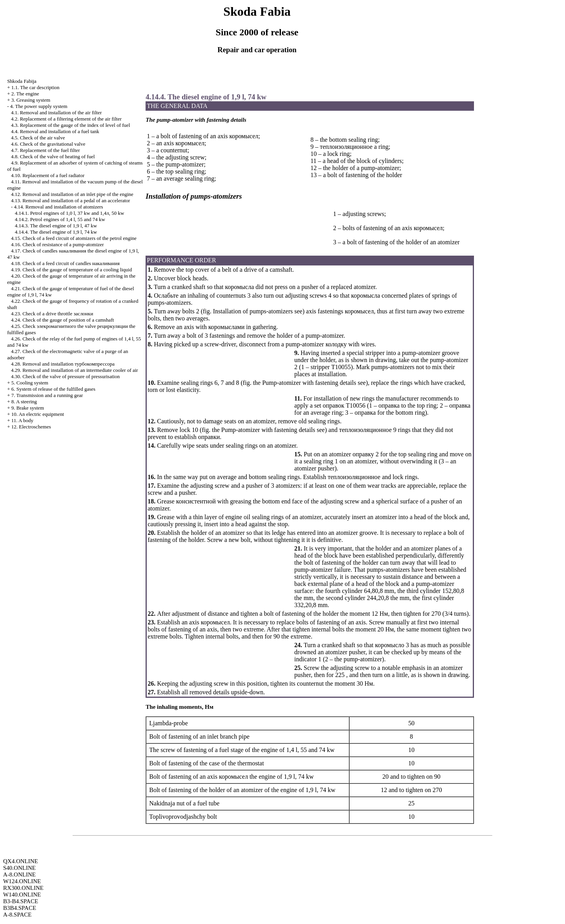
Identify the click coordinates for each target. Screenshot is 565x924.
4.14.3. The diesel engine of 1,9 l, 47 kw (56, 226)
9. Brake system (28, 408)
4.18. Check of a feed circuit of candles (65, 263)
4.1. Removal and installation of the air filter (56, 113)
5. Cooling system (30, 383)
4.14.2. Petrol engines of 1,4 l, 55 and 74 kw (60, 219)
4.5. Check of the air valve (38, 138)
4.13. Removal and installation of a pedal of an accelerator (71, 200)
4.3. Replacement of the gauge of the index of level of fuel (71, 125)
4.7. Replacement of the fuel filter (46, 150)
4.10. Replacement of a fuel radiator (48, 175)
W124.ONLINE (22, 881)
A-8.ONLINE (19, 875)
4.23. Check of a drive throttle (52, 314)
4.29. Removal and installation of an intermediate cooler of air (75, 370)
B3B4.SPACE (20, 908)
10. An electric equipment (38, 414)
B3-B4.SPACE (21, 901)
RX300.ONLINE (23, 888)
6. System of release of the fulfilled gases (53, 389)
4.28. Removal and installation (63, 364)
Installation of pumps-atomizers (253, 311)
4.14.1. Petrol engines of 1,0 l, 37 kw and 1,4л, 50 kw (70, 213)
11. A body (22, 420)
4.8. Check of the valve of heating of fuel (53, 156)
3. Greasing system (31, 100)
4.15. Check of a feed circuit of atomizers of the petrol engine (74, 238)
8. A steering (24, 402)
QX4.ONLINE (21, 861)
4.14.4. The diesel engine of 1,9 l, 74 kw (56, 232)
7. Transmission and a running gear (47, 395)
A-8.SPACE (17, 915)
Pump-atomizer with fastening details (309, 383)
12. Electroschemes (31, 427)
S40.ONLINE (19, 868)
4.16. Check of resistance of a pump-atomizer (57, 244)
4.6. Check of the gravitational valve (48, 144)
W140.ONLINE (22, 895)
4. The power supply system (39, 106)
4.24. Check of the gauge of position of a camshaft (62, 320)
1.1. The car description (36, 87)
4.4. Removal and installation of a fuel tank (55, 131)
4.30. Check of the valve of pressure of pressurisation (65, 376)
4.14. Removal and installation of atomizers (58, 207)
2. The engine (25, 94)
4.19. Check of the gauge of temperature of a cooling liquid (71, 270)
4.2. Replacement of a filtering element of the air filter (66, 119)
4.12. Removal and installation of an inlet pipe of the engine (72, 194)
